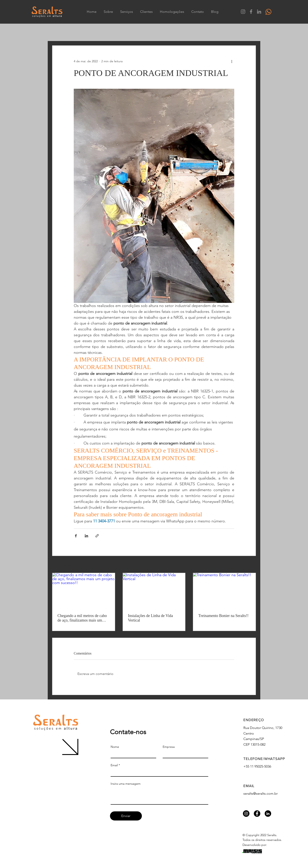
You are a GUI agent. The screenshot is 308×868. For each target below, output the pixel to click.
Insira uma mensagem (126, 784)
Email (114, 765)
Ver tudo (250, 565)
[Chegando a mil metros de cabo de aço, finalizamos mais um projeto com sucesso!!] (84, 591)
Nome (115, 747)
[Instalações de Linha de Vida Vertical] (154, 591)
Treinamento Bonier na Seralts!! (223, 616)
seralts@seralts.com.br (260, 793)
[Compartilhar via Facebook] (76, 536)
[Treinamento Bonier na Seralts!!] (224, 591)
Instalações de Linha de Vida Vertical (151, 618)
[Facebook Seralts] (251, 12)
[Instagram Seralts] (243, 12)
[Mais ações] (232, 61)
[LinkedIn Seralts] (259, 12)
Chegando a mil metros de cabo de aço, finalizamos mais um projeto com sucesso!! (82, 618)
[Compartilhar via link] (97, 536)
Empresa (169, 747)
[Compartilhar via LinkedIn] (86, 536)
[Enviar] (126, 816)
